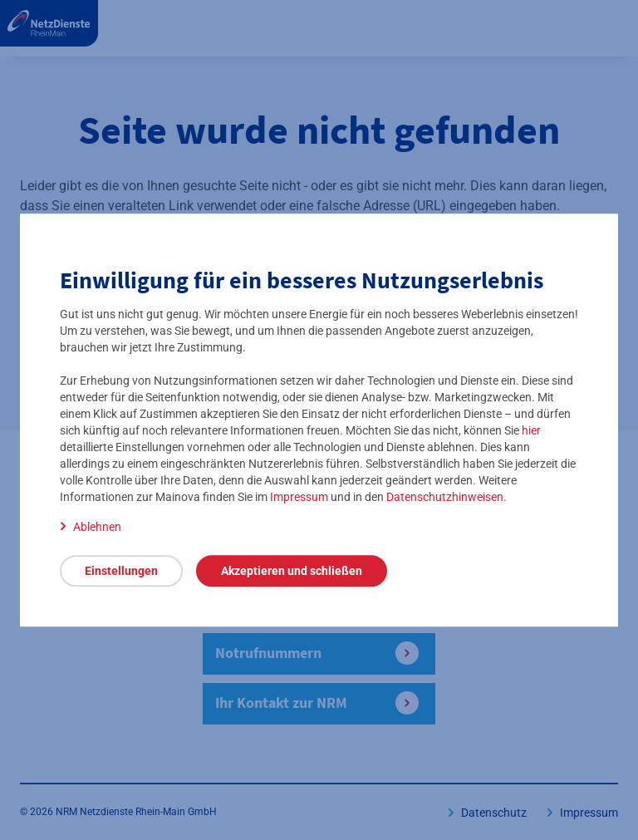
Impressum (299, 497)
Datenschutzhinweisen (445, 497)
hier (531, 430)
